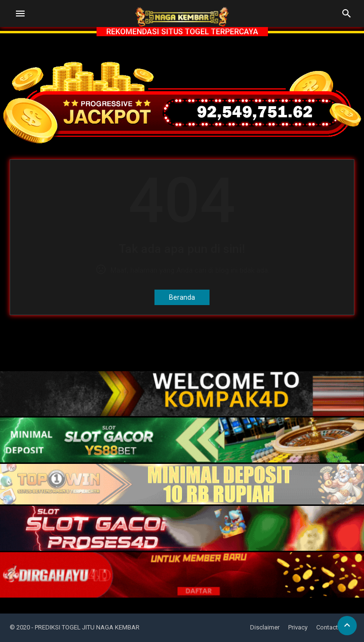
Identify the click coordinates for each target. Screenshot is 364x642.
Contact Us (332, 627)
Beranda (182, 297)
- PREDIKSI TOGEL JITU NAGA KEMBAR (85, 627)
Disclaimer (265, 627)
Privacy (298, 627)
